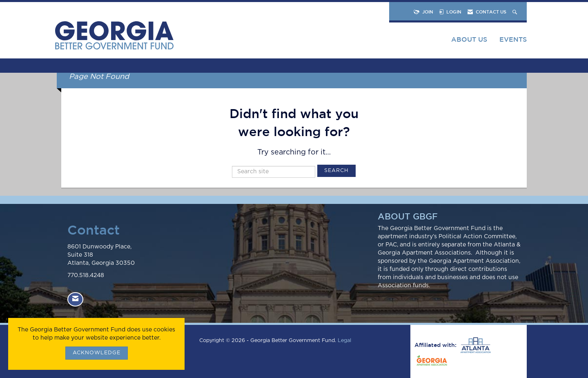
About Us (469, 39)
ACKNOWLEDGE (97, 353)
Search (336, 171)
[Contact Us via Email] (75, 299)
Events (513, 39)
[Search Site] (516, 12)
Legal (344, 341)
